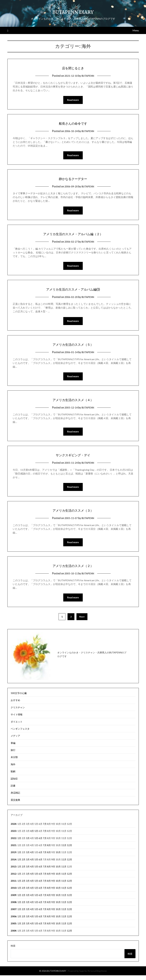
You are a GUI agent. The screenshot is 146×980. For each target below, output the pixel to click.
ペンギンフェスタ (20, 733)
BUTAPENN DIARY (73, 11)
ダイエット (17, 726)
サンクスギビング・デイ (73, 458)
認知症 (14, 783)
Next (82, 621)
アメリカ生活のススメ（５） (73, 346)
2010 (14, 893)
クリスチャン (18, 712)
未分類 (14, 762)
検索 (13, 950)
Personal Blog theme (97, 976)
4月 (32, 836)
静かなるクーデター (73, 179)
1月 (19, 843)
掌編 (13, 748)
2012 (14, 878)
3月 (28, 843)
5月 (36, 836)
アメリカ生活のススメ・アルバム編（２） (73, 235)
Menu (136, 30)
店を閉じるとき (73, 68)
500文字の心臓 (19, 698)
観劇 (13, 776)
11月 (64, 850)
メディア (15, 740)
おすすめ (15, 705)
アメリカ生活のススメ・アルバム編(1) (73, 291)
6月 (41, 843)
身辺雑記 (15, 797)
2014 (14, 864)
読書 (13, 790)
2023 (14, 836)
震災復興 (15, 805)
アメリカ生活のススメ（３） (73, 514)
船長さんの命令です (73, 123)
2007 (14, 914)
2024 (14, 829)
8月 (49, 850)
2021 (14, 850)
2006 (14, 921)
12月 (69, 850)
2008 (14, 907)
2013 (14, 871)
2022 (14, 843)
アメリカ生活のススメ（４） (73, 402)
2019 (14, 857)
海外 (13, 769)
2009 (14, 900)
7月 (45, 829)
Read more (73, 100)
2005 (14, 928)
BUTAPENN (88, 76)
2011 (14, 885)
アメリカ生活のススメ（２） (73, 569)
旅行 (13, 755)
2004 (14, 935)
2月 (24, 864)
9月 (53, 864)
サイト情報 (17, 719)
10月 (58, 857)
